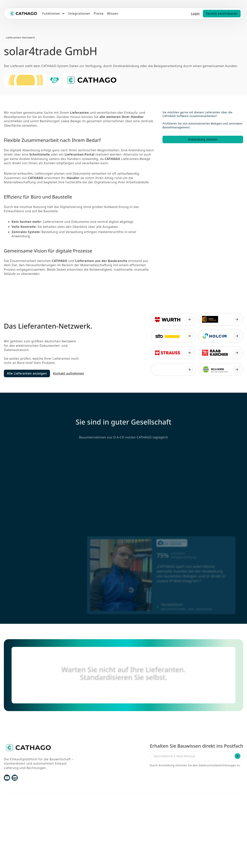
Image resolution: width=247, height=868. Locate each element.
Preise (99, 13)
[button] (54, 13)
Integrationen (79, 13)
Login (195, 13)
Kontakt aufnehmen (69, 373)
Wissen (113, 13)
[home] (23, 13)
